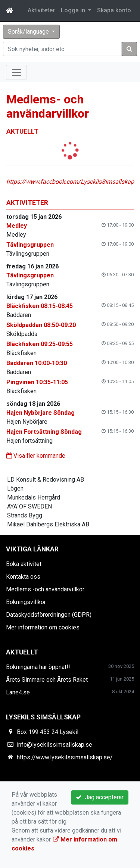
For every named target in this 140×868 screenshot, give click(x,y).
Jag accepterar (100, 797)
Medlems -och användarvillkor (45, 589)
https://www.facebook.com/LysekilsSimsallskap (70, 182)
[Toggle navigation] (16, 72)
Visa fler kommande (36, 456)
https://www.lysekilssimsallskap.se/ (65, 757)
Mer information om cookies (43, 627)
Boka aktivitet (24, 564)
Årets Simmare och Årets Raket (47, 680)
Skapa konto (114, 10)
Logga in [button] (74, 10)
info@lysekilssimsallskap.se (55, 745)
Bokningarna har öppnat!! (38, 667)
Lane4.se (18, 692)
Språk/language (29, 32)
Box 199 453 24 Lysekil (48, 732)
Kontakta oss (23, 577)
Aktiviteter (41, 10)
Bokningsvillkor (26, 602)
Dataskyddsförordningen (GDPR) (49, 615)
